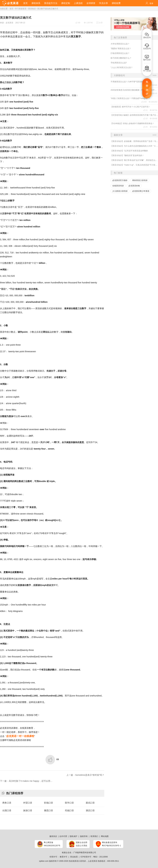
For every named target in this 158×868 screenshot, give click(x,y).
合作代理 (63, 836)
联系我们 (94, 836)
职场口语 (49, 803)
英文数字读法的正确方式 (48, 9)
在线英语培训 (118, 186)
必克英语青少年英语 (141, 191)
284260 (153, 102)
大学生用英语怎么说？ (120, 44)
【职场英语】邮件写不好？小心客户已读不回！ (131, 107)
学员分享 (103, 3)
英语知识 (32, 9)
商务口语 (7, 803)
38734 (153, 110)
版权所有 (84, 836)
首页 (25, 3)
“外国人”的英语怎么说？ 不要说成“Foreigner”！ (130, 98)
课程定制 (66, 3)
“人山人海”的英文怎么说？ (122, 67)
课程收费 (116, 3)
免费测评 (147, 88)
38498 (153, 119)
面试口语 (90, 803)
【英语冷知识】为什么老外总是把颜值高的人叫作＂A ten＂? (134, 146)
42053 (153, 127)
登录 (151, 3)
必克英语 (9, 23)
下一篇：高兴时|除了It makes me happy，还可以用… (26, 781)
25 (145, 127)
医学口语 (69, 803)
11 (145, 110)
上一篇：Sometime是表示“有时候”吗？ (85, 775)
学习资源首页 (21, 9)
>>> (154, 75)
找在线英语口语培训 (77, 861)
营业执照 (74, 857)
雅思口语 (49, 810)
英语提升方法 (51, 3)
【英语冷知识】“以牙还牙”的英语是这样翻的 (129, 151)
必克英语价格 (134, 186)
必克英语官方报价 (120, 180)
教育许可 (64, 857)
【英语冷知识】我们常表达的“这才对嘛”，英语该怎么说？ (134, 160)
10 (145, 119)
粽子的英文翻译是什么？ (121, 58)
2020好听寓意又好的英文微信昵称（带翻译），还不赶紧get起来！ (134, 90)
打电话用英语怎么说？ (120, 53)
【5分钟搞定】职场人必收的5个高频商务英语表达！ (132, 123)
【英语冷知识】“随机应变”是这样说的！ (127, 155)
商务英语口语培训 (140, 180)
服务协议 (53, 836)
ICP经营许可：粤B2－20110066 (94, 857)
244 (144, 102)
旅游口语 (28, 810)
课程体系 (36, 3)
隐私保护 (73, 836)
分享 (100, 23)
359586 (153, 85)
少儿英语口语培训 (120, 191)
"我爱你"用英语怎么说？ (121, 49)
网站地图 (105, 836)
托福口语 (69, 810)
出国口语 (7, 810)
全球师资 (91, 3)
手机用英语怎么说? (119, 63)
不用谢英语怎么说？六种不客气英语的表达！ (130, 82)
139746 (88, 23)
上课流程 (78, 3)
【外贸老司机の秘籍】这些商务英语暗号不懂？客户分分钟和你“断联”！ (134, 115)
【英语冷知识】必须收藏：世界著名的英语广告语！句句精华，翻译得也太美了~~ (134, 141)
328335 (153, 94)
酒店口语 (90, 810)
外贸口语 (28, 803)
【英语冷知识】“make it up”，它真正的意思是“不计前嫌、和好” (134, 165)
